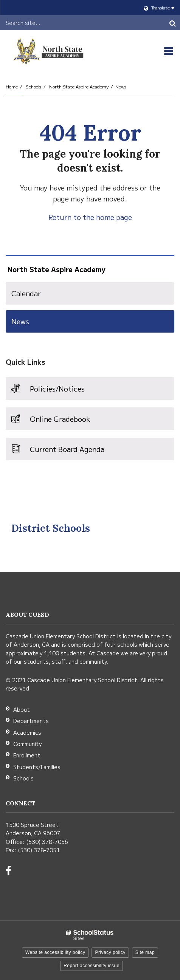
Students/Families (37, 767)
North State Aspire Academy (79, 86)
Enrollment (27, 755)
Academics (27, 732)
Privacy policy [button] (110, 952)
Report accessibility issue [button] (92, 966)
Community (27, 744)
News (20, 321)
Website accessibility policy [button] (55, 952)
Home (12, 86)
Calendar (26, 293)
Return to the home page (90, 217)
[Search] (172, 23)
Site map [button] (145, 952)
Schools (33, 86)
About (22, 709)
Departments (31, 721)
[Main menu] (169, 51)
